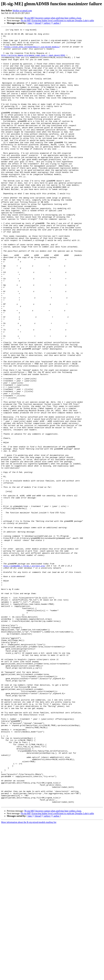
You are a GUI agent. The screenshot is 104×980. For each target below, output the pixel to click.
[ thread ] (38, 23)
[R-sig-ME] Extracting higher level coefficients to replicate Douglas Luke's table (57, 20)
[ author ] (57, 23)
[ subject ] (47, 23)
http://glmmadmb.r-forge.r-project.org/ (24, 673)
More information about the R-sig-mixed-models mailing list (29, 978)
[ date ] (30, 23)
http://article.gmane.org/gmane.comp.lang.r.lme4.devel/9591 (33, 61)
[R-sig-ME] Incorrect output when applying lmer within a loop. (53, 18)
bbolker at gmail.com (22, 11)
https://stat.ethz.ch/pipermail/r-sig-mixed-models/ (32, 50)
